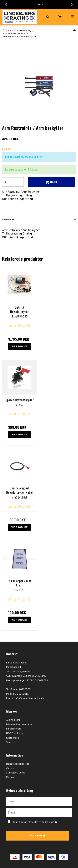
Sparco (10, 742)
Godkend (36, 835)
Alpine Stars (13, 720)
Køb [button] (51, 182)
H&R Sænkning (15, 733)
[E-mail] (39, 812)
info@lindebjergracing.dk (29, 698)
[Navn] (39, 801)
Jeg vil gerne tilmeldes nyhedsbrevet (39, 821)
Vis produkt (20, 346)
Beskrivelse (8, 219)
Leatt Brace (13, 738)
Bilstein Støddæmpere (19, 724)
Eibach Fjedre (14, 729)
